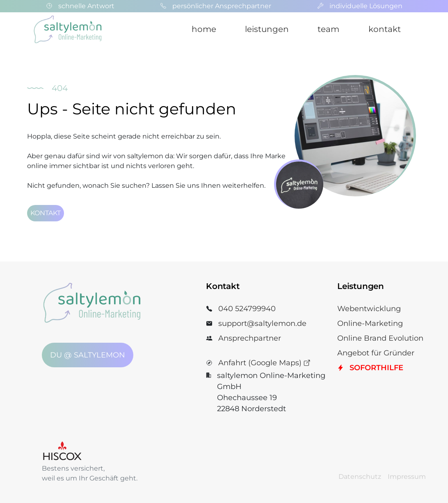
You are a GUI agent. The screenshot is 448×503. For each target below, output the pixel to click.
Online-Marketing (370, 323)
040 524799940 (247, 309)
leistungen (267, 29)
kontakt (385, 29)
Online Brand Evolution (380, 338)
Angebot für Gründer (376, 353)
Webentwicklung (369, 309)
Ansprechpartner (250, 338)
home (204, 29)
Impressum (407, 477)
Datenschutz (360, 477)
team (328, 29)
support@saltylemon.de (262, 323)
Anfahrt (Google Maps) (264, 363)
